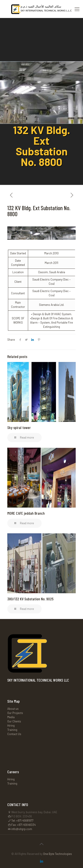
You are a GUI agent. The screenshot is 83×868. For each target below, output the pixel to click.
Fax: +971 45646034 (23, 825)
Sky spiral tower (19, 427)
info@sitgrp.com (22, 829)
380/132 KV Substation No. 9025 (30, 599)
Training (12, 730)
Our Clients (14, 721)
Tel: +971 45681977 (22, 821)
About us (13, 709)
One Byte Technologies (58, 854)
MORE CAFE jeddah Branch (26, 513)
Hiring (11, 726)
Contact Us (14, 734)
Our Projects (15, 713)
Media (11, 717)
